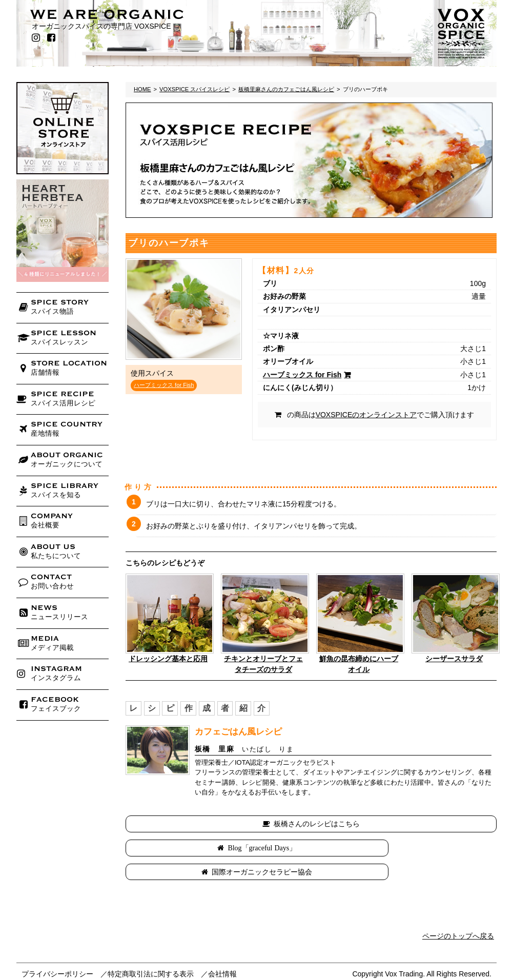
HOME (142, 89)
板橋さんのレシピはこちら (317, 824)
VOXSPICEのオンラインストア (366, 415)
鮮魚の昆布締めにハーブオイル (359, 664)
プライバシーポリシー (57, 950)
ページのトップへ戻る (458, 912)
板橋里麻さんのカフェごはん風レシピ (286, 89)
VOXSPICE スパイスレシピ (194, 89)
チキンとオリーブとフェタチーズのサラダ (263, 664)
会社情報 (222, 950)
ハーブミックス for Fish (164, 385)
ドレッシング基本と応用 (168, 659)
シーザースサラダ (454, 659)
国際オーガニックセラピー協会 (405, 848)
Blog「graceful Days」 (221, 848)
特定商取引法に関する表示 (151, 950)
